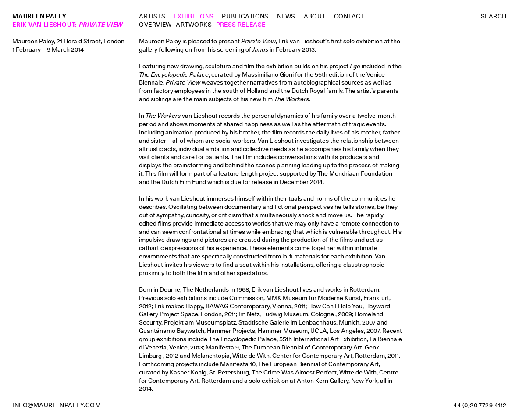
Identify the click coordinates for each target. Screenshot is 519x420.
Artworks (194, 25)
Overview (155, 25)
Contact (349, 16)
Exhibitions (194, 16)
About (315, 16)
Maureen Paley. (40, 16)
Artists (152, 16)
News (286, 16)
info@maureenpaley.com (57, 405)
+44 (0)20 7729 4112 (478, 405)
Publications (245, 16)
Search (494, 16)
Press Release (241, 25)
